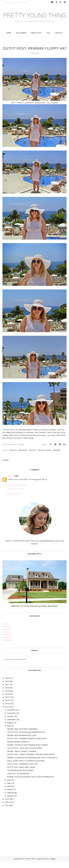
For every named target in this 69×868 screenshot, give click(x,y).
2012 (7, 809)
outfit (33, 457)
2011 (7, 812)
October (10, 723)
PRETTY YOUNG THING (34, 18)
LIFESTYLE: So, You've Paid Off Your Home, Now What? (34, 612)
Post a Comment (12, 500)
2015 (7, 710)
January (10, 802)
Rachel (11, 482)
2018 (7, 700)
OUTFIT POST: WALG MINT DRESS (21, 774)
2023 (7, 684)
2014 (7, 713)
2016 (7, 707)
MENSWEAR (7, 641)
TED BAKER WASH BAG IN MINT (20, 777)
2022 (7, 688)
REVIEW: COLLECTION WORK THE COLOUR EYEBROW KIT (31, 783)
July (9, 732)
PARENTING (7, 644)
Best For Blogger (50, 865)
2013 (7, 805)
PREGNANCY (8, 647)
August (10, 729)
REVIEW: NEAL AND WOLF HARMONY (22, 735)
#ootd (13, 457)
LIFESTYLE (7, 638)
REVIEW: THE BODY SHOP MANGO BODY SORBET (28, 751)
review (57, 457)
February (11, 799)
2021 (7, 691)
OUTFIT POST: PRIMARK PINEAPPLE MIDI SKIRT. (27, 745)
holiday (23, 457)
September (12, 726)
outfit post (45, 457)
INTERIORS (7, 636)
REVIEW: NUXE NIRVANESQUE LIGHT (22, 742)
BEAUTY (6, 630)
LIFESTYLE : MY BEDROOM (18, 780)
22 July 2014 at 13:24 (16, 495)
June (9, 786)
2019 (7, 697)
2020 (7, 694)
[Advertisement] (21, 835)
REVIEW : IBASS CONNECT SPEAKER (22, 758)
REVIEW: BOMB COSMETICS (18, 748)
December (11, 716)
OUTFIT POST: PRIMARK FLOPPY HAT (23, 770)
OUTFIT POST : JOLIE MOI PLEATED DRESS (25, 755)
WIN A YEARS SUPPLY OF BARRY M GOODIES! (26, 767)
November (11, 719)
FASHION (6, 633)
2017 (7, 704)
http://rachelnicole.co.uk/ (18, 491)
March (10, 796)
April (9, 793)
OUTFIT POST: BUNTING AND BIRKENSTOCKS (26, 739)
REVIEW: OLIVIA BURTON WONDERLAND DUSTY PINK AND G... (33, 764)
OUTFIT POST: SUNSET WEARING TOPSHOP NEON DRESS (31, 761)
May (9, 790)
